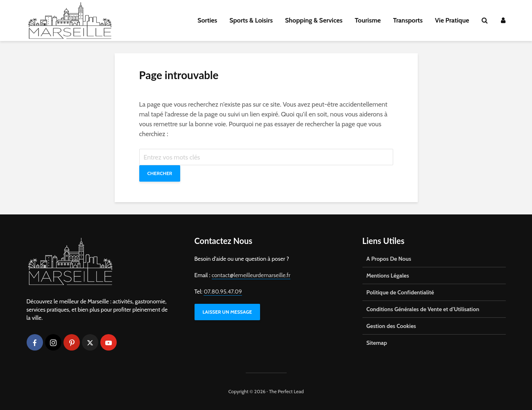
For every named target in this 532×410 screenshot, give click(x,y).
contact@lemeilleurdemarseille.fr (251, 275)
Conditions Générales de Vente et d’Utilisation (423, 309)
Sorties (207, 20)
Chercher (160, 173)
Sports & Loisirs (251, 20)
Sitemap (377, 343)
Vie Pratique (452, 20)
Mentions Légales (388, 276)
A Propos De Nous (389, 259)
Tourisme (368, 20)
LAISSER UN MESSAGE (227, 312)
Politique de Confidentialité (400, 292)
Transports (408, 20)
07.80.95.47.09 (223, 292)
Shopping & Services (314, 20)
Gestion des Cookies (391, 326)
